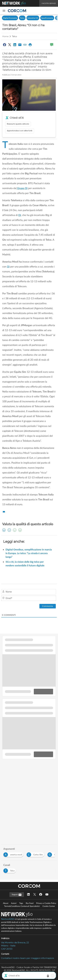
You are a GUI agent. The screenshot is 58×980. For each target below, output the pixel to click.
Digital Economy (10, 18)
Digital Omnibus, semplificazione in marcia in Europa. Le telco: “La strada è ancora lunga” (29, 553)
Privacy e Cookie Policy (46, 903)
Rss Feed (30, 903)
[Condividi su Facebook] (5, 45)
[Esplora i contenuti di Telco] (10, 870)
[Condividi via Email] (20, 45)
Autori (14, 903)
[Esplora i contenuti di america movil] (14, 854)
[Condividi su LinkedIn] (15, 45)
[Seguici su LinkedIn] (28, 895)
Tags (21, 903)
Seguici (17, 895)
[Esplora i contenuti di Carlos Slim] (36, 854)
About (6, 903)
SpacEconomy (47, 18)
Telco (22, 18)
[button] (4, 11)
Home (5, 36)
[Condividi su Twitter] (10, 45)
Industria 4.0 (33, 18)
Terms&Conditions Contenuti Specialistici (22, 906)
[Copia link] (25, 45)
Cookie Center (49, 906)
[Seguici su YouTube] (47, 895)
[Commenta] (48, 606)
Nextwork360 (8, 919)
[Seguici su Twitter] (35, 895)
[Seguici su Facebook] (41, 895)
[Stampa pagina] (30, 45)
